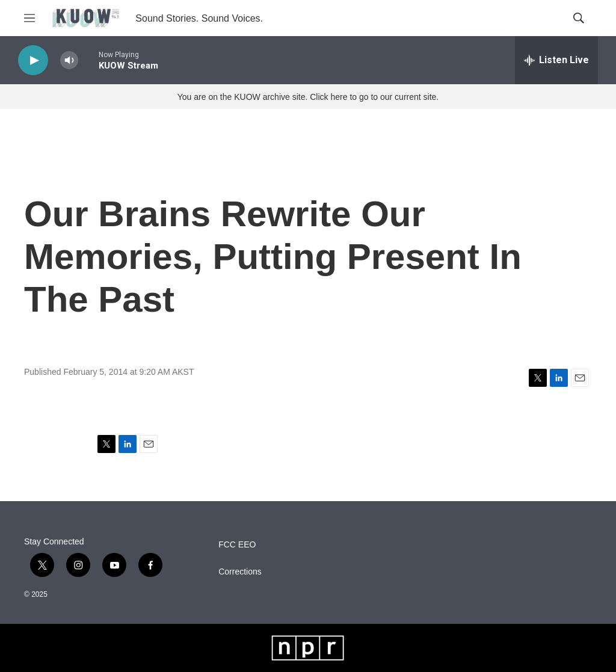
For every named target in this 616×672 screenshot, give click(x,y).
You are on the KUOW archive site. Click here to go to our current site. (308, 97)
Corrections (240, 572)
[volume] (69, 60)
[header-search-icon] (579, 18)
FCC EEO (237, 545)
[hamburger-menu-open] (29, 18)
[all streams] (556, 60)
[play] (33, 60)
